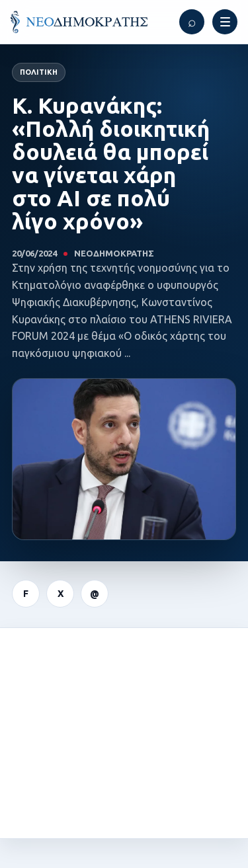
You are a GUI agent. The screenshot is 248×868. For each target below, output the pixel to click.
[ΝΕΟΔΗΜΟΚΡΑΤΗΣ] (79, 22)
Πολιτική (39, 72)
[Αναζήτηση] (192, 22)
